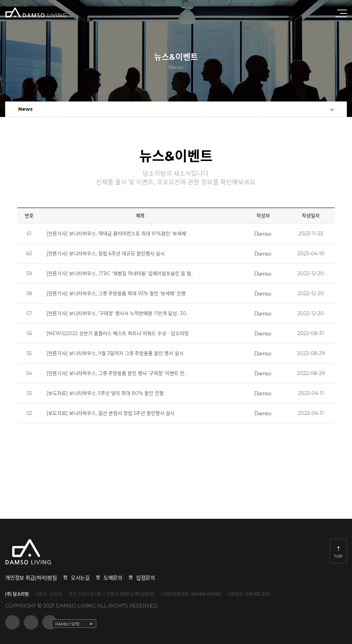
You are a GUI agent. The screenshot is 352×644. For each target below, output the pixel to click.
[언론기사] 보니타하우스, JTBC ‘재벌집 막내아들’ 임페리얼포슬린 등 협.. (120, 276)
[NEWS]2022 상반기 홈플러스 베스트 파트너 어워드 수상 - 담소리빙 (118, 335)
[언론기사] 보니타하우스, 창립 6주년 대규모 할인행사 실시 (106, 256)
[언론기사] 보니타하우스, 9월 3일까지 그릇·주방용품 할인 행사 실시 (115, 355)
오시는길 (80, 578)
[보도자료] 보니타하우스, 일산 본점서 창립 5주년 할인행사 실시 (111, 415)
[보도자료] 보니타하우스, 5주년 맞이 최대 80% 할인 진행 (105, 395)
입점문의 (146, 578)
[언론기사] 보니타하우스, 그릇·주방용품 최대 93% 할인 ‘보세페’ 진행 (116, 296)
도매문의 (113, 578)
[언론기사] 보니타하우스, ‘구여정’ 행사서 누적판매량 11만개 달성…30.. (117, 315)
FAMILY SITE (68, 624)
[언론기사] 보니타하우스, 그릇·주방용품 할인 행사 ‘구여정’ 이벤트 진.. (116, 375)
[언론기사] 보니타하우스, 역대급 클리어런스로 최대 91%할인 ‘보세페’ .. (118, 236)
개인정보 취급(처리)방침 (31, 578)
